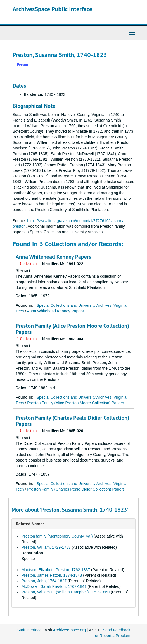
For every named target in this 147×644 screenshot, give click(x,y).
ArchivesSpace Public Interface (52, 9)
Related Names (30, 524)
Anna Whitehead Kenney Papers (53, 257)
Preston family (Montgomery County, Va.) (57, 536)
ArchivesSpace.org (69, 630)
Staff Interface (29, 630)
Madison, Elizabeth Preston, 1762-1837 (56, 570)
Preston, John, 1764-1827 (44, 581)
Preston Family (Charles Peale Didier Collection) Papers (73, 421)
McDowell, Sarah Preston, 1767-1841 (54, 586)
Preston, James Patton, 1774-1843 (52, 575)
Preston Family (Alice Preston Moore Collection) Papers (72, 329)
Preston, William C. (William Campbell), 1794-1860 (66, 592)
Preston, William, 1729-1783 (46, 547)
